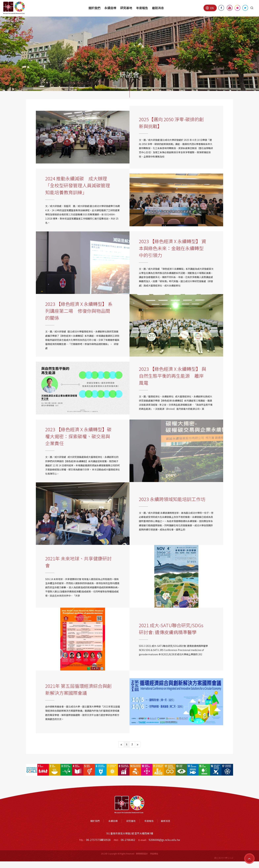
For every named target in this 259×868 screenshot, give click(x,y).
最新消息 (158, 8)
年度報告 (142, 8)
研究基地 (126, 8)
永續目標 (110, 8)
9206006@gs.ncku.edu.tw (164, 840)
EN (210, 8)
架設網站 (154, 854)
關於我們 (94, 8)
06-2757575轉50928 (98, 840)
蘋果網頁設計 (142, 854)
